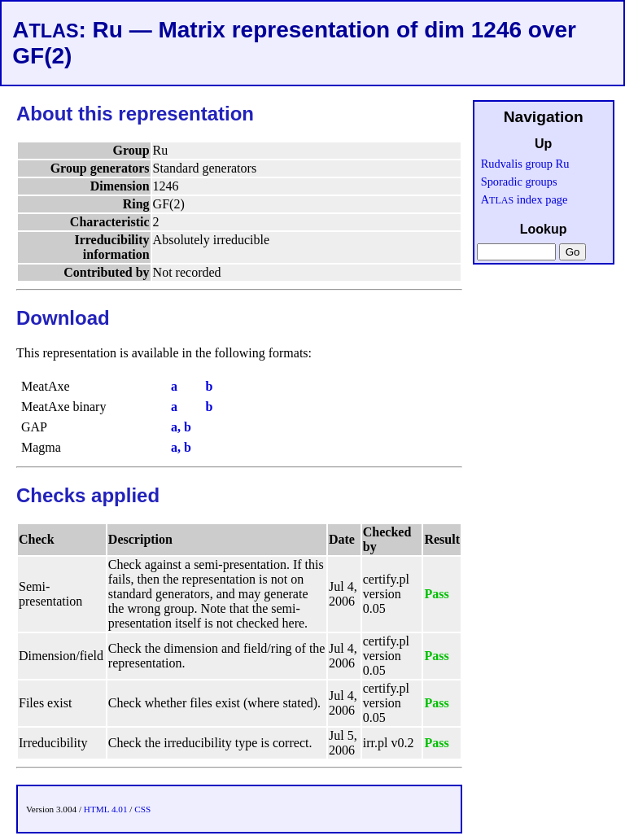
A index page (524, 199)
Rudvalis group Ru (525, 164)
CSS (142, 809)
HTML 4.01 (106, 809)
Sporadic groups (519, 182)
